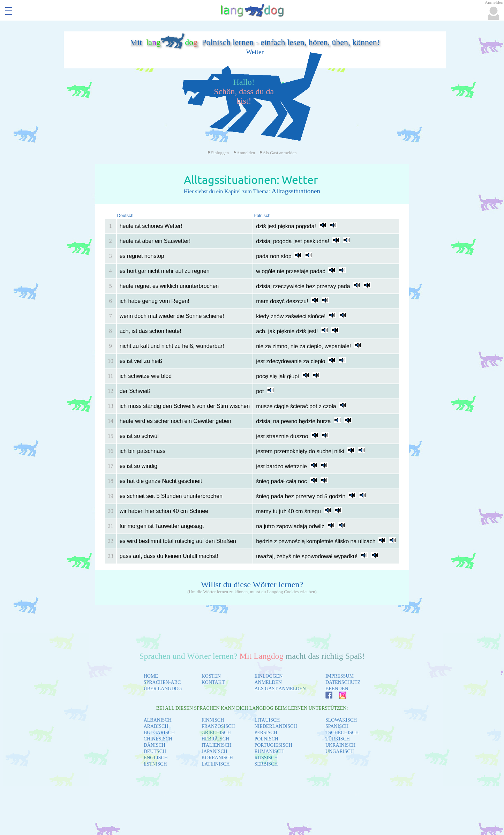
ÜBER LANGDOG (163, 689)
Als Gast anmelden (278, 153)
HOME (151, 676)
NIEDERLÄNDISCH (276, 726)
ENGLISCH (156, 758)
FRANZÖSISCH (218, 726)
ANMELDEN (268, 682)
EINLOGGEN (268, 676)
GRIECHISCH (216, 733)
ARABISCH (156, 726)
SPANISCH (337, 726)
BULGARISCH (159, 733)
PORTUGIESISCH (273, 745)
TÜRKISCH (338, 739)
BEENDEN (337, 689)
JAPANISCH (215, 751)
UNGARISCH (340, 751)
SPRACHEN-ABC (162, 682)
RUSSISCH (266, 758)
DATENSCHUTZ (343, 682)
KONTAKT (213, 682)
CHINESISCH (158, 739)
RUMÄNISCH (269, 751)
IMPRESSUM (340, 676)
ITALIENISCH (217, 745)
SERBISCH (266, 764)
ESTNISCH (155, 764)
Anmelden (244, 153)
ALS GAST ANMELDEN (280, 689)
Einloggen (218, 153)
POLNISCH (266, 739)
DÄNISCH (155, 745)
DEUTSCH (155, 751)
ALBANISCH (158, 720)
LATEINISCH (216, 764)
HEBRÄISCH (215, 739)
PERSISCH (266, 733)
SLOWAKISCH (341, 720)
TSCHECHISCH (342, 733)
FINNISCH (213, 720)
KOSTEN (211, 676)
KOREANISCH (217, 758)
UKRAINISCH (340, 745)
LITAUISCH (267, 720)
